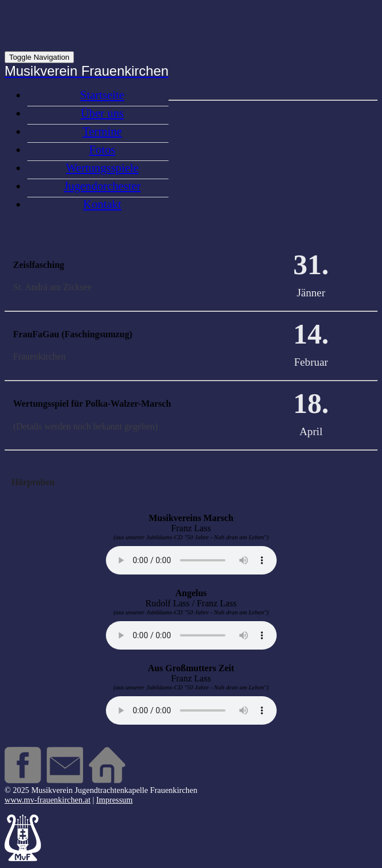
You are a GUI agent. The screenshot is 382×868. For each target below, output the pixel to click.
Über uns (102, 113)
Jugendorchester (102, 186)
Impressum (114, 800)
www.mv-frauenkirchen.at (48, 800)
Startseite (102, 95)
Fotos (102, 149)
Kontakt (102, 204)
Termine (102, 131)
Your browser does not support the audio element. (191, 560)
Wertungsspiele (102, 168)
